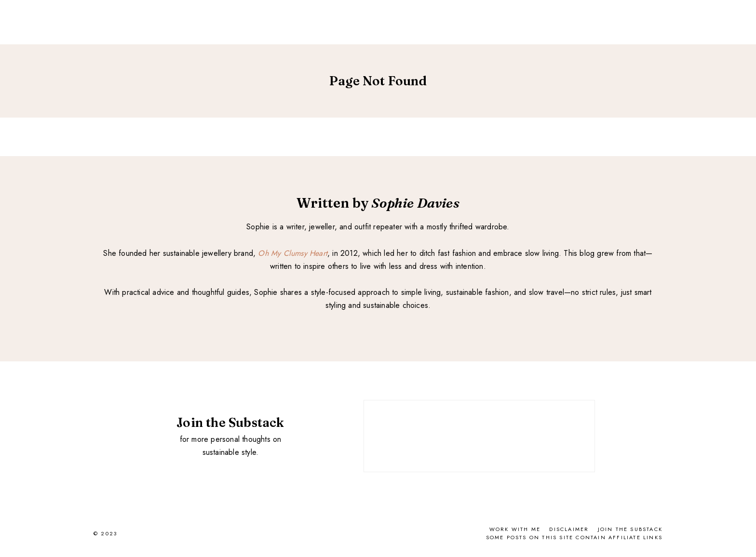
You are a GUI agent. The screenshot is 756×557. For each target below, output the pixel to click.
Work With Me (515, 529)
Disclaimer (569, 529)
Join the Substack (630, 529)
